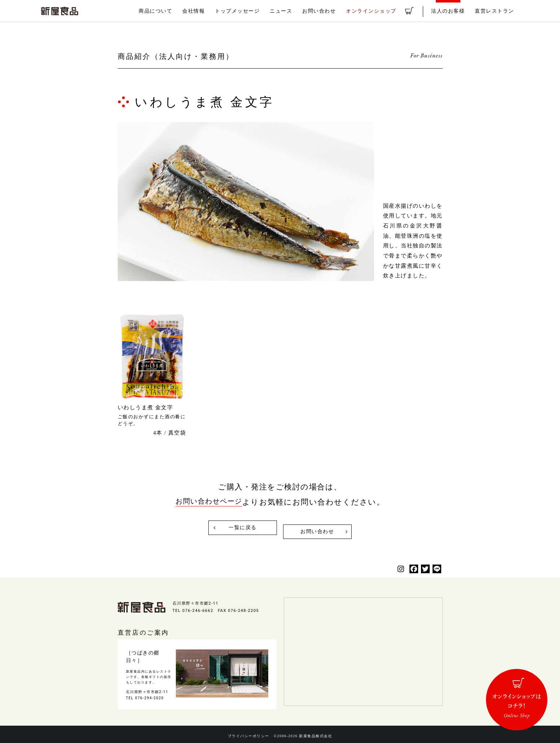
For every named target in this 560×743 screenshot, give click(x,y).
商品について (175, 11)
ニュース (295, 11)
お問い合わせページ (209, 502)
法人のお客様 (452, 11)
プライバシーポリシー (246, 733)
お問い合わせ (331, 11)
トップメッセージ (253, 11)
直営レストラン (496, 11)
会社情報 (212, 11)
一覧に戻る (240, 528)
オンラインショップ (380, 11)
